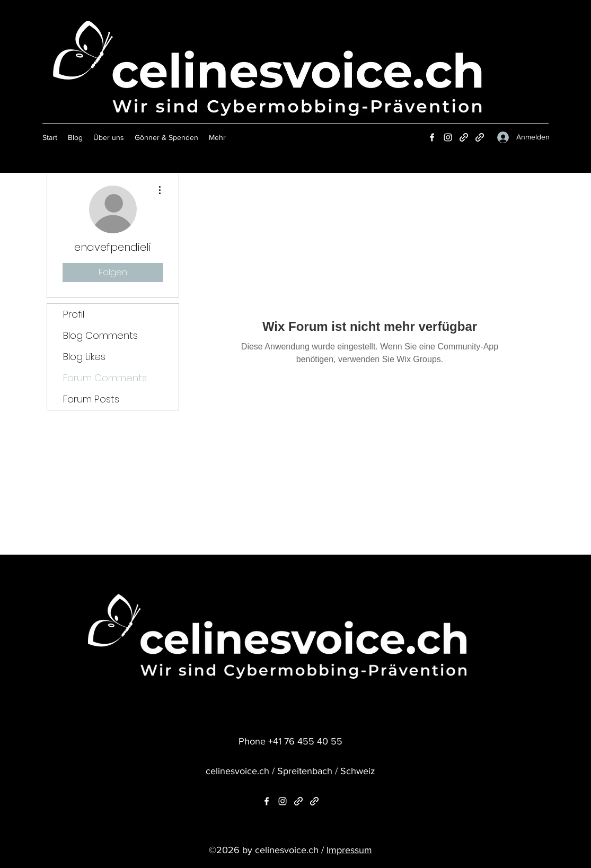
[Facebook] (432, 137)
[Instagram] (448, 137)
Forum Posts (91, 399)
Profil (74, 314)
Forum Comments (105, 378)
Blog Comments (100, 335)
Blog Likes (84, 357)
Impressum (349, 850)
